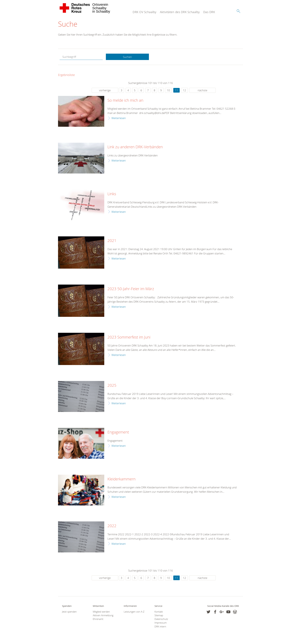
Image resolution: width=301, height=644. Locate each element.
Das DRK (209, 12)
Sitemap (159, 615)
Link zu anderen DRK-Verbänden (135, 147)
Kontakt (159, 612)
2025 (112, 385)
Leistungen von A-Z (134, 612)
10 (168, 90)
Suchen (127, 57)
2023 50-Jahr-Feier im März (131, 289)
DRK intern (160, 627)
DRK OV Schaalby (145, 12)
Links (112, 194)
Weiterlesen (119, 118)
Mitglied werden (101, 612)
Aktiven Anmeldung (103, 615)
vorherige (105, 90)
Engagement (118, 432)
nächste (202, 90)
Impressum (161, 623)
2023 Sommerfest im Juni (129, 337)
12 (184, 90)
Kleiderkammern (121, 479)
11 (176, 90)
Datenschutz (161, 619)
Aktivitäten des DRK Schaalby (180, 12)
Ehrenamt (98, 619)
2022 (112, 526)
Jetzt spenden (69, 612)
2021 (112, 241)
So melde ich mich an (125, 100)
